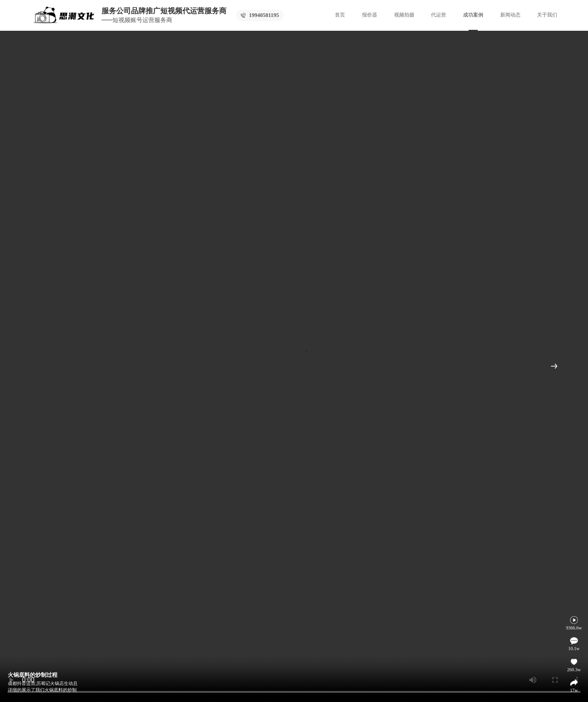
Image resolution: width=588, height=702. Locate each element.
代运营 (438, 15)
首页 (340, 15)
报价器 (370, 15)
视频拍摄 (404, 15)
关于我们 (547, 15)
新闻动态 (510, 15)
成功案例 (473, 15)
